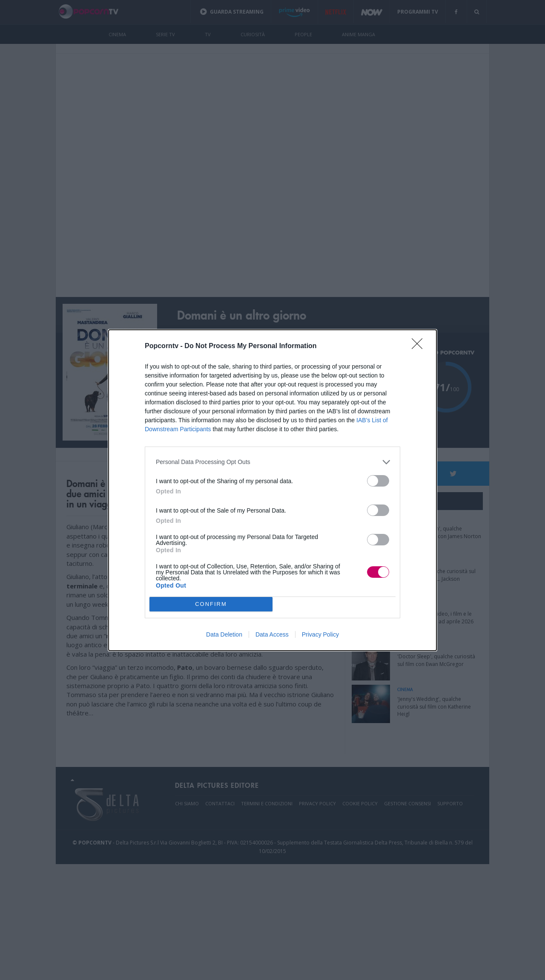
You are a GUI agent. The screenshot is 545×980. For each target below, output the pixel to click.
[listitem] (272, 462)
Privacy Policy (320, 634)
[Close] (420, 346)
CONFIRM (211, 604)
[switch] (378, 481)
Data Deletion (224, 634)
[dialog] (272, 490)
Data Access (272, 634)
